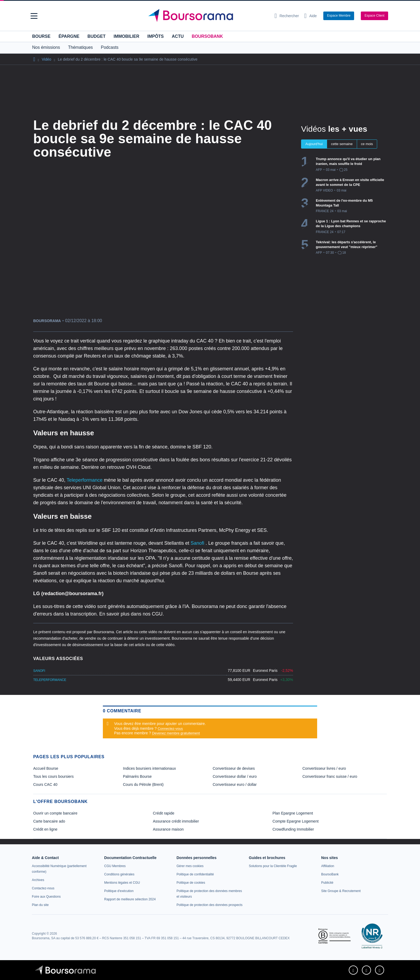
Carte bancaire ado (49, 821)
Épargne (69, 36)
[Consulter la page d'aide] (311, 16)
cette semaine (342, 144)
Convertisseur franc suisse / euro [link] (330, 776)
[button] (34, 16)
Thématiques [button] (80, 47)
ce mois (367, 144)
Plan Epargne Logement (293, 813)
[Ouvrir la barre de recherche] (287, 16)
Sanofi (198, 543)
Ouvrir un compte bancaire (55, 813)
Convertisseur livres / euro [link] (324, 768)
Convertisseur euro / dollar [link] (235, 784)
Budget (96, 36)
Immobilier (126, 36)
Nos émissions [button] (46, 47)
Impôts (155, 36)
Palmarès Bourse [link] (137, 776)
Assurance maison (168, 829)
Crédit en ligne (45, 829)
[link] (38, 880)
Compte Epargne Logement (295, 821)
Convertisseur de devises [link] (234, 768)
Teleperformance (85, 480)
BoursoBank (207, 36)
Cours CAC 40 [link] (45, 784)
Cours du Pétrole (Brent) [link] (143, 784)
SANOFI (39, 671)
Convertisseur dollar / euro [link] (235, 776)
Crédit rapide (164, 813)
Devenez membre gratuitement (176, 733)
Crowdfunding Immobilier (293, 829)
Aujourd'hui (314, 144)
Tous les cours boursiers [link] (53, 776)
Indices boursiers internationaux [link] (149, 768)
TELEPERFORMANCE (50, 680)
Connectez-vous (170, 729)
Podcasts (110, 47)
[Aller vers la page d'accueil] (208, 16)
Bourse (41, 36)
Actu (178, 36)
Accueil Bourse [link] (46, 768)
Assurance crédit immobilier (176, 821)
